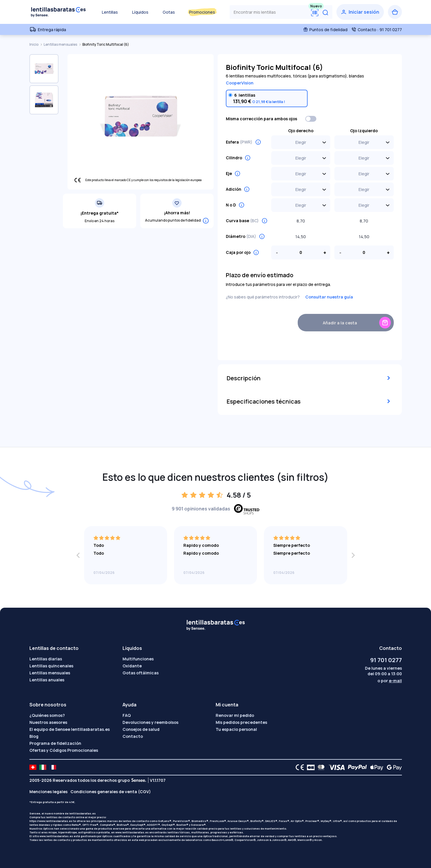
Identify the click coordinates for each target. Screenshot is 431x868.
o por (390, 681)
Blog (34, 736)
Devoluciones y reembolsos (150, 722)
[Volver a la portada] (58, 12)
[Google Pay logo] (393, 767)
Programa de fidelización (55, 743)
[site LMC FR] (53, 767)
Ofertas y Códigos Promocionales (64, 750)
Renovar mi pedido (235, 715)
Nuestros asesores (48, 722)
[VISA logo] (335, 767)
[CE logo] (298, 767)
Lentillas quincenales (51, 666)
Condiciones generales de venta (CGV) (111, 792)
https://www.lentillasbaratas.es (51, 821)
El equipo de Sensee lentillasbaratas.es (70, 729)
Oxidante (132, 666)
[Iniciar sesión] (360, 12)
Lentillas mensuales (61, 44)
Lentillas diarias (46, 659)
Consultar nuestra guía (329, 297)
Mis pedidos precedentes (241, 722)
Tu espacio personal (236, 729)
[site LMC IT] (43, 767)
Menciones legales (48, 792)
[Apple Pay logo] (375, 767)
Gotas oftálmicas (141, 673)
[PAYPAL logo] (356, 767)
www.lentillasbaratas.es (132, 832)
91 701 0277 (386, 660)
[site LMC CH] (33, 767)
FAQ (127, 715)
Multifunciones (138, 659)
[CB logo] (309, 767)
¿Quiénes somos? (47, 715)
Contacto (133, 736)
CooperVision (240, 83)
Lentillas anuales (47, 680)
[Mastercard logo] (320, 767)
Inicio (34, 44)
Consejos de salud (141, 729)
